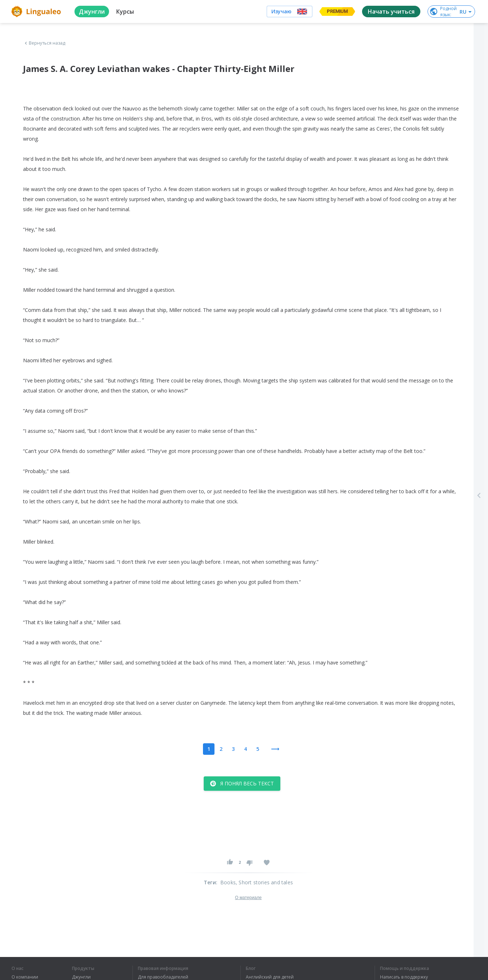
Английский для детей (270, 977)
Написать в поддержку (404, 977)
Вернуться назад (44, 43)
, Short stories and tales (264, 882)
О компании (25, 977)
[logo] (37, 12)
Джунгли (81, 977)
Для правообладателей (163, 977)
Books (228, 882)
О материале (248, 898)
